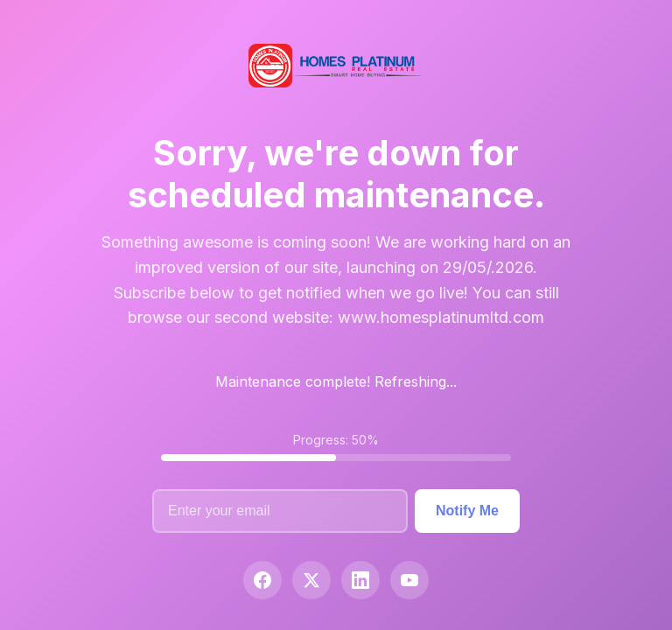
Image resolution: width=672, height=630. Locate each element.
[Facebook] (262, 580)
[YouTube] (409, 580)
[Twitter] (311, 580)
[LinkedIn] (360, 580)
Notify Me (467, 511)
